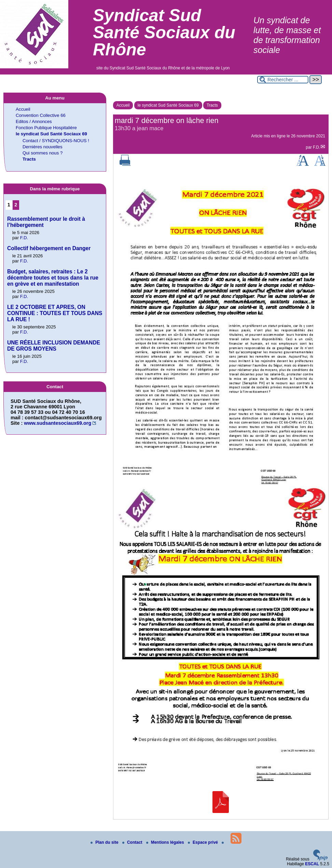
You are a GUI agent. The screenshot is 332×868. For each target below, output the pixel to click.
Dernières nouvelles (43, 147)
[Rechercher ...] (283, 80)
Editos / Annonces (34, 121)
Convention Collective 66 (41, 115)
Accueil (123, 105)
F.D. (316, 147)
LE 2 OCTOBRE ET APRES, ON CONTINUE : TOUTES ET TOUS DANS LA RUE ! (55, 313)
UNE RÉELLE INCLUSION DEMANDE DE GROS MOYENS (54, 346)
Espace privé (203, 842)
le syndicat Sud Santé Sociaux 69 (168, 105)
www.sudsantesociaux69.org (58, 423)
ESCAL (312, 864)
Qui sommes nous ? (43, 153)
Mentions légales (166, 842)
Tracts (212, 105)
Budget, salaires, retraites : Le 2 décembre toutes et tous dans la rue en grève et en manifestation (53, 278)
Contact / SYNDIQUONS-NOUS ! (56, 141)
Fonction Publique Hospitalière (46, 128)
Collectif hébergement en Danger (49, 248)
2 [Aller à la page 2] (16, 205)
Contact (133, 842)
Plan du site (105, 842)
